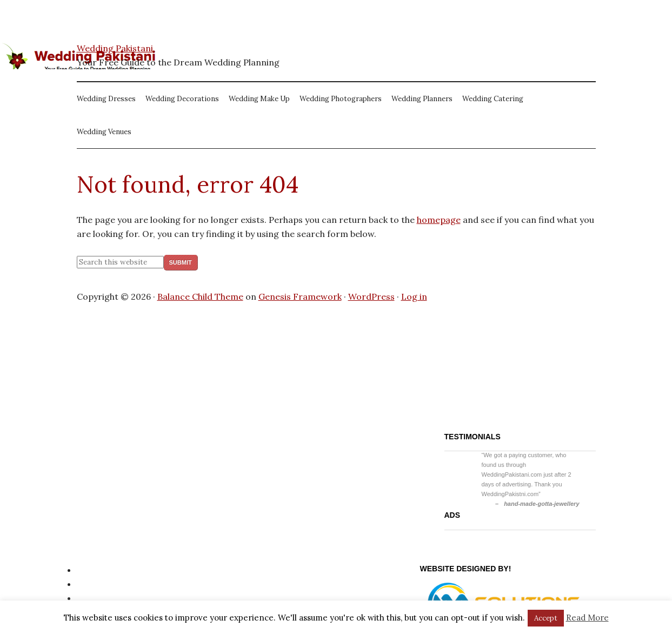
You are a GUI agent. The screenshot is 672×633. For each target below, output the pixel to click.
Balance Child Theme (200, 296)
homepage (439, 220)
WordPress (371, 296)
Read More (587, 618)
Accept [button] (546, 618)
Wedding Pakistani (115, 48)
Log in (414, 296)
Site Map (95, 584)
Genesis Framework (300, 296)
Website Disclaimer (117, 598)
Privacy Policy (105, 570)
